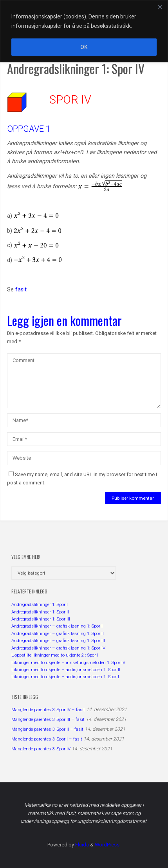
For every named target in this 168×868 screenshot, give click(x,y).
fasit (21, 290)
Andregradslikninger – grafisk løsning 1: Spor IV (58, 648)
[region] (84, 31)
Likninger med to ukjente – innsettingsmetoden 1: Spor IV (68, 662)
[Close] (160, 7)
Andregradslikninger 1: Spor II (40, 612)
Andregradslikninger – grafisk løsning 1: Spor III (58, 641)
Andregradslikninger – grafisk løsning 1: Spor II (58, 633)
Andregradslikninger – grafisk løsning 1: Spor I (57, 626)
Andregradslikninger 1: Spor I (40, 604)
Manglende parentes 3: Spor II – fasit (47, 729)
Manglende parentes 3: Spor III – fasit (48, 719)
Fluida (81, 845)
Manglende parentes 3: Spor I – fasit (47, 739)
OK (84, 47)
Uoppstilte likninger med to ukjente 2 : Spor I (55, 655)
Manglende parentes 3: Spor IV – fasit (48, 710)
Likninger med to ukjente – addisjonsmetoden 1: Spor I (65, 677)
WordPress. (108, 845)
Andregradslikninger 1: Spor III (41, 619)
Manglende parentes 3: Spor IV (41, 749)
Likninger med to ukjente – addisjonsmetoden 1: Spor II (66, 670)
